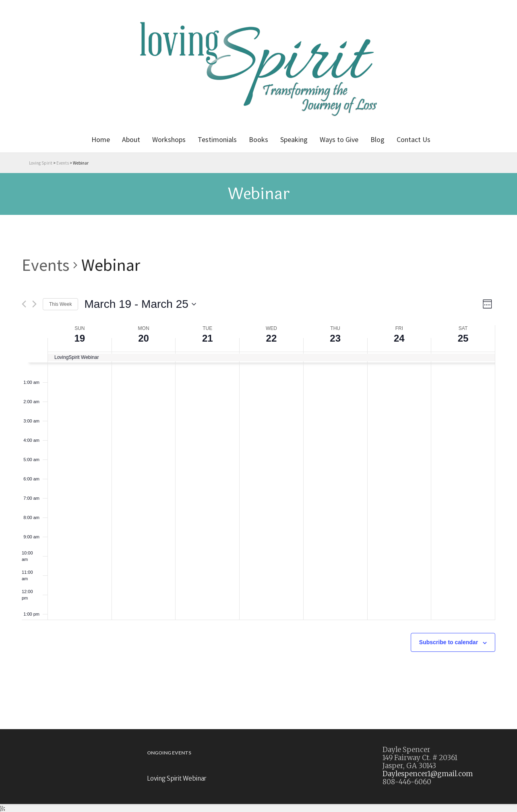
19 (80, 338)
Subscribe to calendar (449, 642)
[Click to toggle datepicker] (140, 304)
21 (208, 338)
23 (335, 338)
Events (45, 265)
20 (144, 338)
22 (272, 338)
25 (463, 338)
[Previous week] (24, 304)
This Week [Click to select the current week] (60, 304)
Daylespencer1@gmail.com (428, 774)
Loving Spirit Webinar (177, 778)
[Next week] (34, 304)
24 (399, 338)
